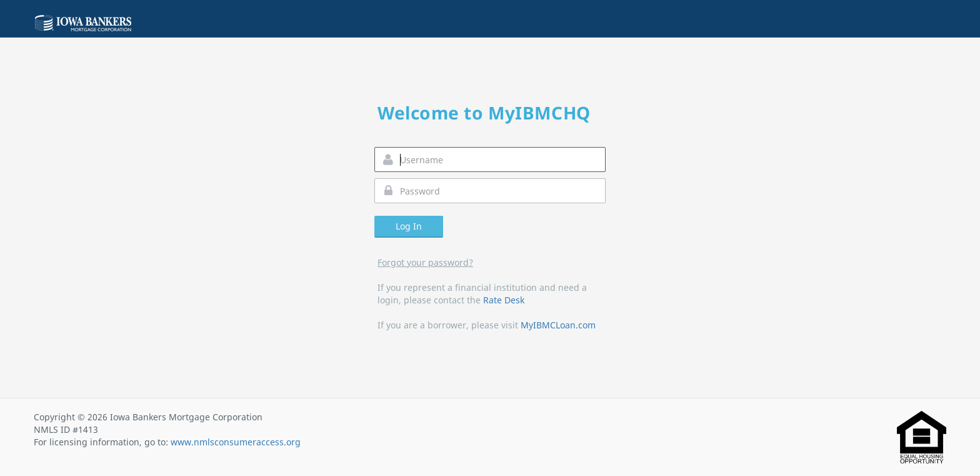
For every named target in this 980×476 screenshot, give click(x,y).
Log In (409, 226)
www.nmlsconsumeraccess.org (236, 442)
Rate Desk (504, 300)
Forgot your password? (425, 262)
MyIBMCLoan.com (558, 325)
